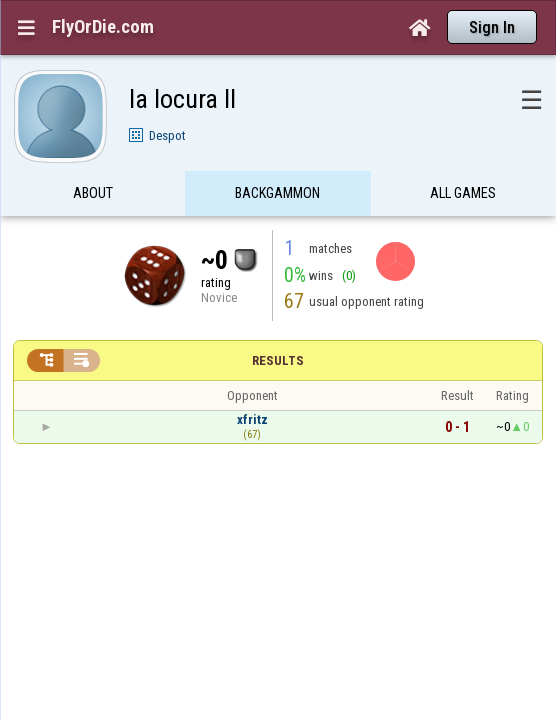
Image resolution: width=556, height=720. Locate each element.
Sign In (492, 27)
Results (278, 321)
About (93, 154)
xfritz (252, 380)
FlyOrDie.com (103, 27)
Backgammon (277, 154)
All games (463, 154)
